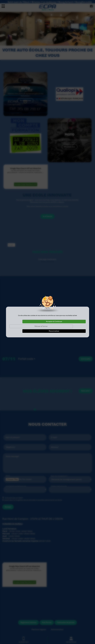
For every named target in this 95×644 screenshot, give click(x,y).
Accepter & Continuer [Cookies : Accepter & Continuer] (54, 322)
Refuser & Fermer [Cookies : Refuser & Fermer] (41, 326)
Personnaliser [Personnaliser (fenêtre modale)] (54, 331)
